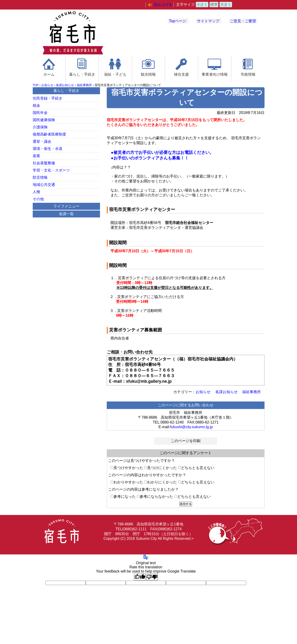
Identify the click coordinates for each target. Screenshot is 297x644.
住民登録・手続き (48, 98)
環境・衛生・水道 (48, 149)
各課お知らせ (65, 85)
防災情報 (40, 177)
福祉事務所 (84, 85)
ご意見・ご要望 (243, 21)
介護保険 (40, 127)
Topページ (178, 21)
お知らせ (47, 85)
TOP (36, 85)
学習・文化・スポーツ (51, 170)
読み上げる (163, 5)
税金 (36, 105)
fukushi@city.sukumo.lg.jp (191, 427)
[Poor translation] (152, 577)
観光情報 (148, 74)
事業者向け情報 (215, 74)
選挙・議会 (42, 141)
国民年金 (40, 113)
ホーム (49, 74)
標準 (214, 5)
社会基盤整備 (44, 163)
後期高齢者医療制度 (49, 134)
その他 (38, 199)
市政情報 (248, 74)
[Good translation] (140, 577)
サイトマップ (208, 21)
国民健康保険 (44, 120)
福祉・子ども (115, 74)
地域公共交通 (44, 185)
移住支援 (181, 74)
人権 (36, 192)
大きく (226, 5)
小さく (202, 5)
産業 (36, 156)
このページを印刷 (186, 441)
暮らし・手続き (82, 74)
